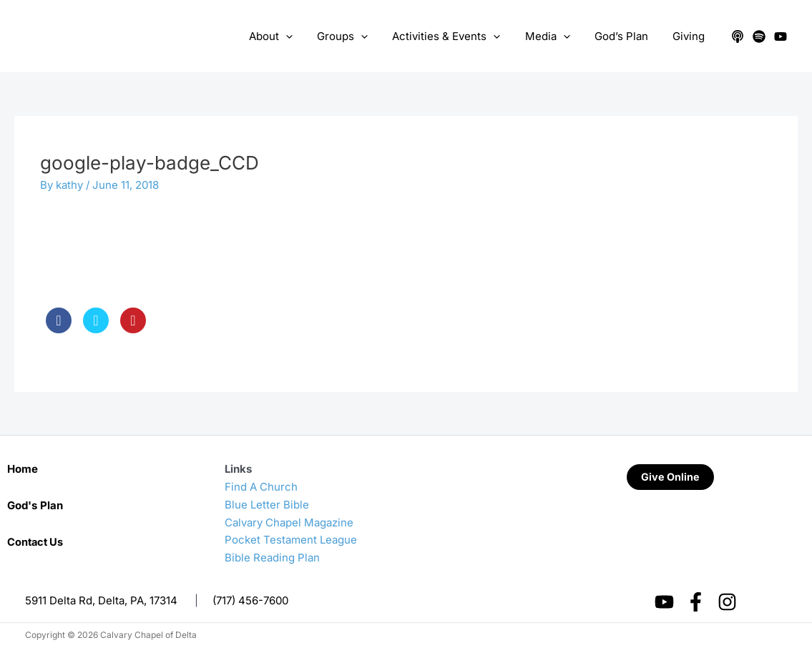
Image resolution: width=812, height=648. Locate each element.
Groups (356, 36)
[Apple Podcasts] (738, 36)
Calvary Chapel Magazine (289, 522)
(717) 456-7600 (250, 600)
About (287, 36)
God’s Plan (626, 36)
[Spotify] (759, 36)
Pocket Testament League (291, 540)
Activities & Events (457, 36)
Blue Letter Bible (267, 505)
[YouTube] (781, 36)
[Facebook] (696, 602)
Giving (690, 36)
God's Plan (35, 505)
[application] (302, 36)
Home (23, 469)
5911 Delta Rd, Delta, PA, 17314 (101, 600)
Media (555, 36)
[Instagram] (727, 602)
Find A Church (261, 487)
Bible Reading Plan (272, 558)
